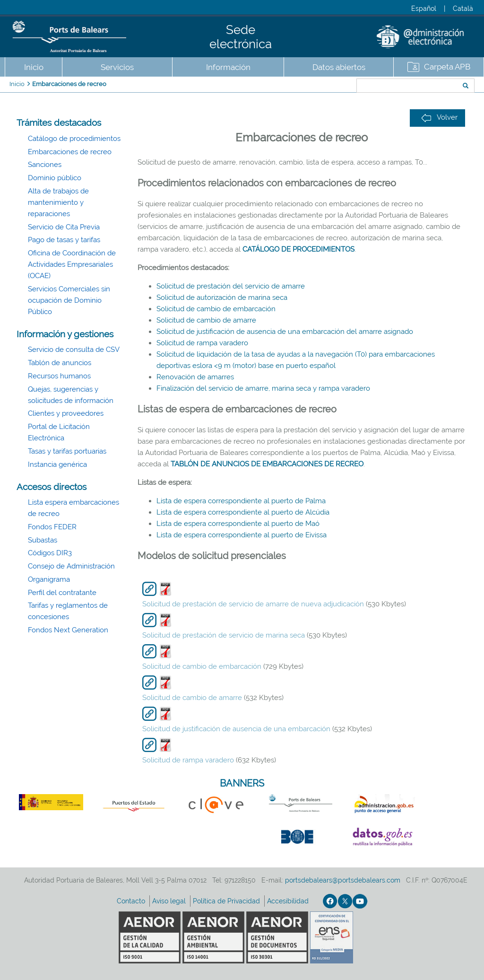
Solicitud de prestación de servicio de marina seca (224, 635)
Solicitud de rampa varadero (202, 343)
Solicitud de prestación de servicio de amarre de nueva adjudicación (253, 604)
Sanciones (45, 165)
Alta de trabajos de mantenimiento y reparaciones (58, 202)
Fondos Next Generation (68, 630)
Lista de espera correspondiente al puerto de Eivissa (242, 535)
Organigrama (49, 579)
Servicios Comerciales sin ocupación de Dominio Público (69, 300)
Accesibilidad (289, 901)
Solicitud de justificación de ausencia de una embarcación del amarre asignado (285, 332)
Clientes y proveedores (66, 413)
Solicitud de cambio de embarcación (216, 309)
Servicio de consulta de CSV (74, 350)
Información (228, 67)
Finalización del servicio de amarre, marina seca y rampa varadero (263, 388)
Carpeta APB (447, 67)
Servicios (117, 67)
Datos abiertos (339, 67)
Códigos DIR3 (50, 553)
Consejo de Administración (71, 566)
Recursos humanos (59, 376)
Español (424, 9)
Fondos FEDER (52, 527)
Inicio (34, 67)
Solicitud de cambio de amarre (206, 320)
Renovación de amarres (195, 377)
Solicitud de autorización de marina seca (222, 297)
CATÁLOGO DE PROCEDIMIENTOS (298, 249)
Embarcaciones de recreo (69, 84)
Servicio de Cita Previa (64, 227)
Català (463, 9)
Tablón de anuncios (60, 363)
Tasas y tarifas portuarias (67, 451)
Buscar (325, 87)
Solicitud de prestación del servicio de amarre (231, 286)
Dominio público (55, 178)
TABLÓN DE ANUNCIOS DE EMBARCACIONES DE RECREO (267, 464)
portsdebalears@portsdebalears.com (343, 880)
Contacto (132, 901)
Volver (439, 118)
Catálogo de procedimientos (74, 139)
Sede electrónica (241, 37)
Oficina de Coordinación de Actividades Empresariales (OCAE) (72, 264)
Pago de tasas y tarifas (64, 240)
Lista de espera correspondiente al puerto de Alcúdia (243, 512)
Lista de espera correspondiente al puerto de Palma (241, 501)
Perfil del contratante (62, 593)
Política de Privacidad (227, 901)
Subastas (43, 540)
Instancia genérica (57, 464)
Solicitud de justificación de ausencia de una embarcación (236, 729)
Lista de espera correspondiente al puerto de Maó (238, 524)
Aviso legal (170, 901)
